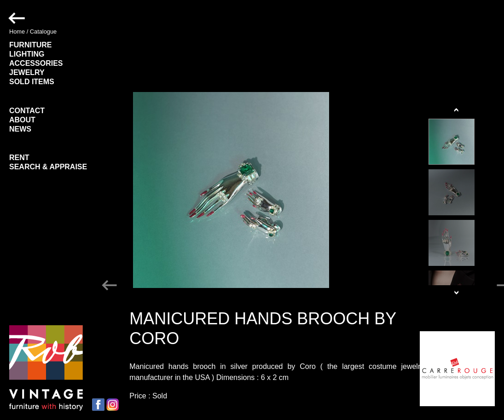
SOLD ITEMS (32, 82)
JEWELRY (27, 72)
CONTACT (27, 111)
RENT (19, 158)
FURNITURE (30, 45)
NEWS (20, 129)
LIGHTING (27, 54)
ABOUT (22, 120)
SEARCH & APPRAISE (48, 167)
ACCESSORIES (36, 63)
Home (17, 32)
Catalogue (43, 32)
